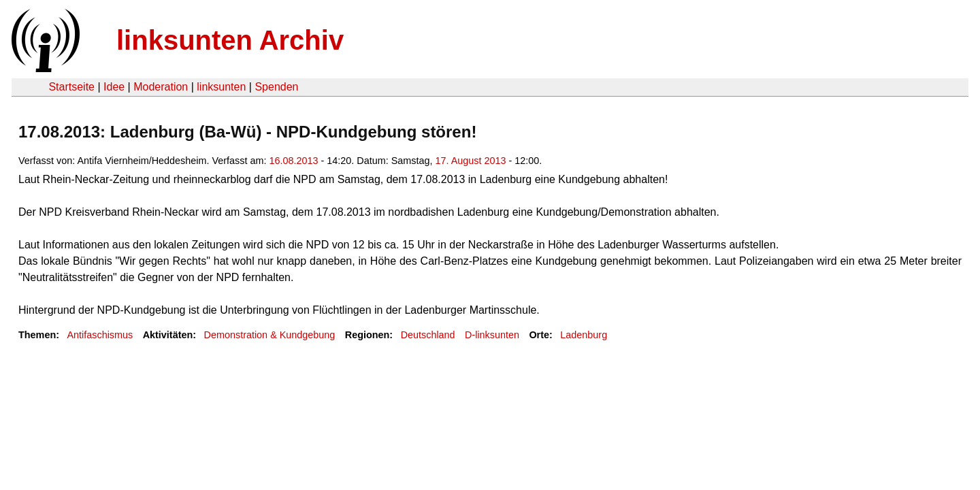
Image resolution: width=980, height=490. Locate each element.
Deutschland (428, 335)
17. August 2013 (470, 161)
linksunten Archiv (230, 40)
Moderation (161, 87)
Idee (114, 87)
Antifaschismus (100, 335)
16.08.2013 (293, 161)
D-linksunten (492, 335)
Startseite (71, 87)
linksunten (221, 87)
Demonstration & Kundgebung (270, 335)
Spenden (276, 87)
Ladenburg (584, 335)
